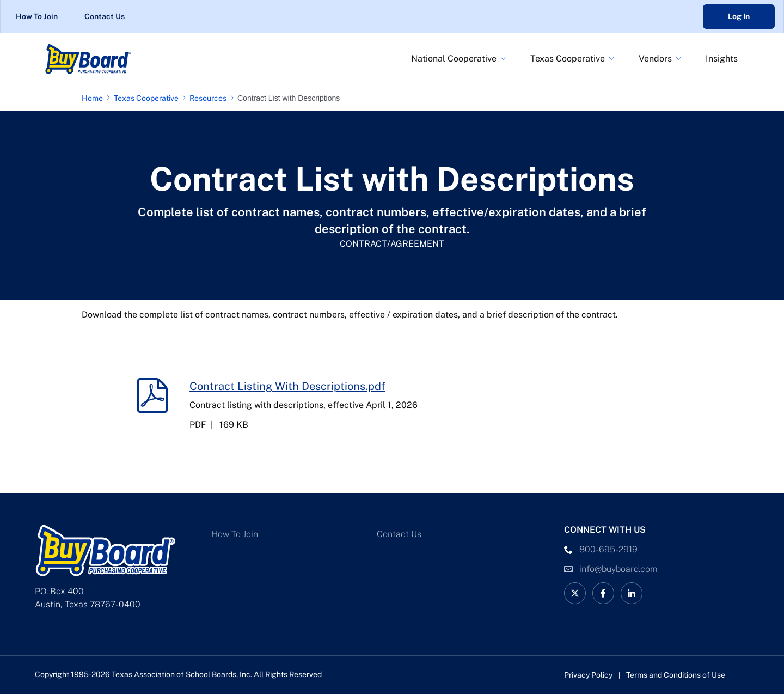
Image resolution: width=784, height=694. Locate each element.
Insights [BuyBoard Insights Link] (722, 59)
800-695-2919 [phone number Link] (608, 549)
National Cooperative (454, 59)
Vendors (655, 59)
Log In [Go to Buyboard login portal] (739, 16)
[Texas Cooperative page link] (148, 98)
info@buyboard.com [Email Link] (618, 569)
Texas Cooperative (568, 59)
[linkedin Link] (632, 593)
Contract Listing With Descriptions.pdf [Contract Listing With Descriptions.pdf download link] (287, 386)
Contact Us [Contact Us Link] (105, 16)
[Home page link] (94, 98)
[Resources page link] (210, 98)
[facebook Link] (603, 593)
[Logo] (114, 59)
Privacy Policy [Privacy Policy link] (588, 675)
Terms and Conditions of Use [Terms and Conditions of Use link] (676, 675)
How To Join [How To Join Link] (37, 16)
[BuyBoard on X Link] (575, 593)
